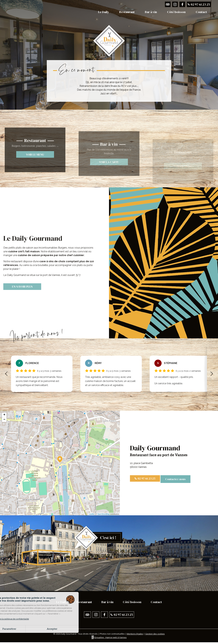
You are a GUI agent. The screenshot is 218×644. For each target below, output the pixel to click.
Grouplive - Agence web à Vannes (110, 639)
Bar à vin (151, 12)
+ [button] (4, 416)
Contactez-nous (177, 480)
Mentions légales (135, 636)
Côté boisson (176, 12)
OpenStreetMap (103, 515)
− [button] (4, 420)
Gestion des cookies (155, 636)
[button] (6, 374)
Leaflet (92, 515)
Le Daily (104, 12)
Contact (201, 12)
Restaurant (127, 12)
